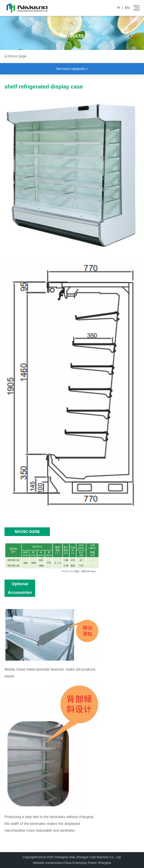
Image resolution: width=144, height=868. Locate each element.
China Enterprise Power (80, 863)
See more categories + (72, 69)
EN (127, 8)
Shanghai (104, 863)
